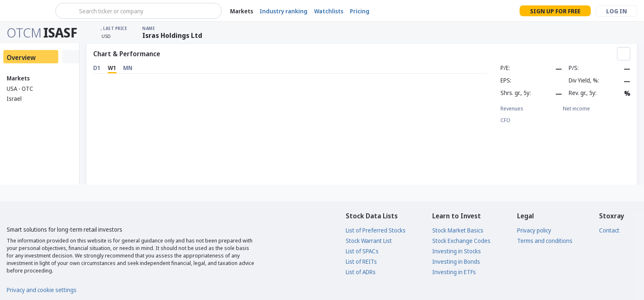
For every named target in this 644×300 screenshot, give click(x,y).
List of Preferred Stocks (376, 230)
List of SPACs (362, 251)
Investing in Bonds (456, 261)
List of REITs (361, 261)
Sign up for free (555, 11)
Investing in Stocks (457, 251)
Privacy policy (534, 230)
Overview (21, 57)
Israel (14, 99)
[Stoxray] (27, 11)
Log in (617, 11)
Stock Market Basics (458, 230)
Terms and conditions (545, 241)
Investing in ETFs (454, 272)
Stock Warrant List (369, 241)
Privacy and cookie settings (42, 290)
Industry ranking (284, 11)
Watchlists (329, 11)
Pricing (360, 11)
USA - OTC (20, 89)
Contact (609, 230)
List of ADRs (361, 272)
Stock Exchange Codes (461, 241)
